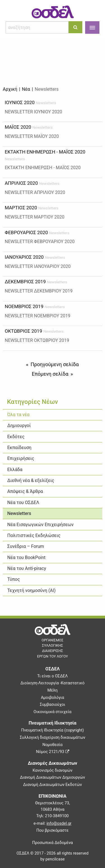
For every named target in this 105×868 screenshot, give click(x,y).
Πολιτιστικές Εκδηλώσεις (34, 535)
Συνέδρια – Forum (26, 546)
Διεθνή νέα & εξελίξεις (31, 480)
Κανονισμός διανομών (52, 770)
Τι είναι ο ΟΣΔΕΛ (53, 676)
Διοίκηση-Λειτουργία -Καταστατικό (53, 683)
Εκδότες (16, 437)
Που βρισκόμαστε (53, 830)
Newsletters (19, 513)
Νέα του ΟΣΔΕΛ (23, 503)
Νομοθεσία (53, 745)
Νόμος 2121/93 (52, 752)
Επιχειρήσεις (21, 458)
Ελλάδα (15, 470)
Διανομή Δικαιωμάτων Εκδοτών (52, 785)
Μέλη (52, 690)
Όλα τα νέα (18, 415)
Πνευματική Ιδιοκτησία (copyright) (53, 730)
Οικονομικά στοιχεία (53, 712)
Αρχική (10, 89)
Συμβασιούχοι (53, 705)
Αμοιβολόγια (53, 698)
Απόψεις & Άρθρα (25, 491)
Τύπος (14, 579)
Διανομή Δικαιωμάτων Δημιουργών (53, 777)
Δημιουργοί (19, 425)
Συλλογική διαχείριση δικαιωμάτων (53, 738)
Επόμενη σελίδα (50, 374)
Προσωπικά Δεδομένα (53, 843)
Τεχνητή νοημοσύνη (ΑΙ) (32, 590)
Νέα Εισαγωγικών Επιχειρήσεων (40, 525)
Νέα (26, 89)
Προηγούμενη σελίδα (55, 364)
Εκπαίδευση (19, 448)
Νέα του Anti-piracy (27, 568)
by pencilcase (53, 859)
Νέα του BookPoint (26, 558)
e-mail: (53, 823)
